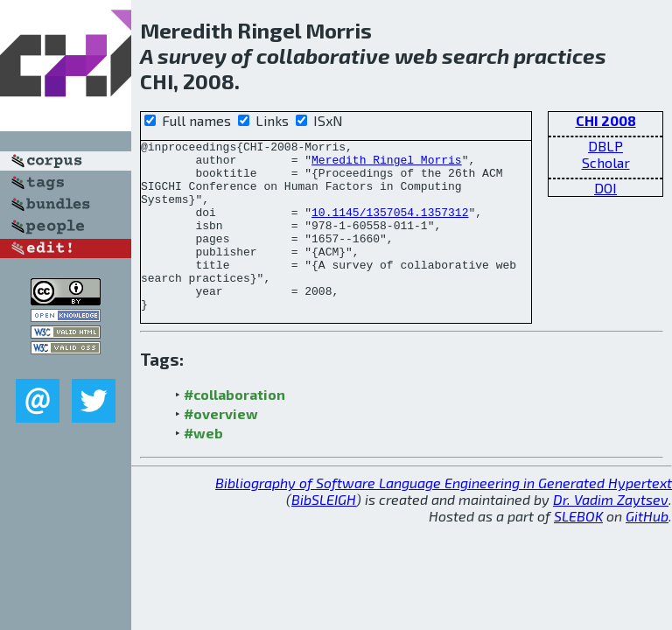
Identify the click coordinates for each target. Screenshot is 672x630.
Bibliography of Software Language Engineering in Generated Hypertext (444, 517)
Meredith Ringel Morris (387, 164)
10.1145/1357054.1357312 (390, 227)
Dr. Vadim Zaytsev (611, 533)
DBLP (605, 146)
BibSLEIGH (324, 533)
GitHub (647, 550)
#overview (221, 448)
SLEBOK (578, 550)
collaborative (323, 56)
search (476, 56)
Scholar (606, 162)
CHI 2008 (606, 120)
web (416, 56)
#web (203, 467)
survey (192, 56)
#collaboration (234, 428)
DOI (605, 188)
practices (560, 56)
